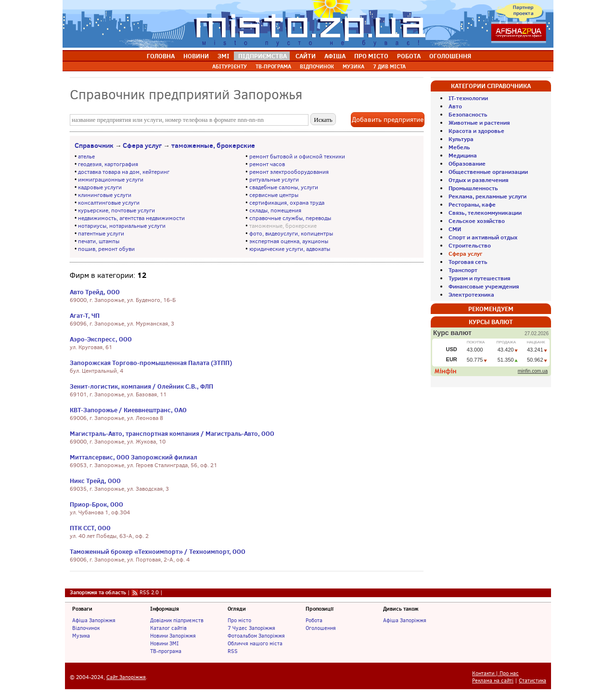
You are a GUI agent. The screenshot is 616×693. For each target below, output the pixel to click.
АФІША (335, 56)
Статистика (533, 681)
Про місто (239, 620)
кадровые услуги (100, 187)
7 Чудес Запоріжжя (251, 628)
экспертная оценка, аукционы (289, 241)
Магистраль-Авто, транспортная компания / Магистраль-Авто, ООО (172, 433)
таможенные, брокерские (213, 145)
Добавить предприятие (388, 120)
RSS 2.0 (149, 592)
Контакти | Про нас (495, 673)
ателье (86, 157)
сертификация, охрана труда (287, 203)
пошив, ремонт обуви (106, 249)
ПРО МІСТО (371, 56)
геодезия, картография (108, 164)
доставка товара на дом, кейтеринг (124, 172)
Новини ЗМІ (164, 643)
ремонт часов (267, 164)
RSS (233, 651)
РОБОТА (409, 56)
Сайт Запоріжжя (126, 677)
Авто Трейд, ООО (95, 292)
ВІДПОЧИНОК (317, 66)
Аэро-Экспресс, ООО (101, 339)
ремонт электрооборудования (289, 172)
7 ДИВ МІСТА (389, 66)
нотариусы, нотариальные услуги (122, 226)
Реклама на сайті (493, 681)
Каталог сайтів (168, 628)
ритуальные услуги (274, 180)
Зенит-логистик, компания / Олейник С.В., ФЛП (141, 386)
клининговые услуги (105, 195)
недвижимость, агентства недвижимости (131, 218)
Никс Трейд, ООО (95, 481)
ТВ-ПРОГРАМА (273, 66)
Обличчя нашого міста (255, 643)
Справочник (94, 145)
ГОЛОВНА (161, 56)
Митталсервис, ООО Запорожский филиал (134, 457)
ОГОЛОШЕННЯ (450, 56)
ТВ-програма (166, 651)
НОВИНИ (196, 56)
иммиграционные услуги (111, 180)
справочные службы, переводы (290, 218)
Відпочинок (86, 628)
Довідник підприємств (177, 620)
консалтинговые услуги (109, 203)
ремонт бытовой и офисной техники (297, 157)
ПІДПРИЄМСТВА (263, 56)
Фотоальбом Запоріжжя (256, 636)
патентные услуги (101, 234)
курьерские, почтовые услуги (116, 210)
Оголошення (321, 628)
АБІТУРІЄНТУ (230, 66)
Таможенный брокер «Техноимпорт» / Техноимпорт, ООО (158, 551)
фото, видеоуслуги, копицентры (291, 234)
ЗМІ (224, 56)
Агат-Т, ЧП (85, 315)
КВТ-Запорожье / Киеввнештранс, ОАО (128, 410)
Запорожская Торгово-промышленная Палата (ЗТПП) (151, 363)
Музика (81, 636)
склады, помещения (275, 210)
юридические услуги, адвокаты (290, 249)
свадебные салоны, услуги (284, 187)
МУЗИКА (353, 66)
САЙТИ (306, 56)
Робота (314, 620)
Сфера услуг (142, 145)
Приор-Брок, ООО (96, 504)
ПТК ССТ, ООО (90, 528)
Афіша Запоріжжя (94, 620)
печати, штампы (99, 241)
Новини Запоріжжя (173, 636)
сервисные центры (274, 195)
